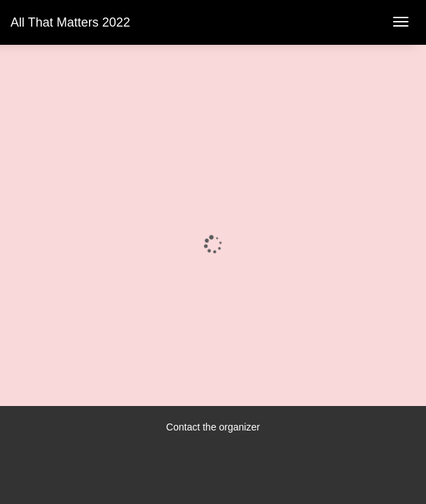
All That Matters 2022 (70, 22)
